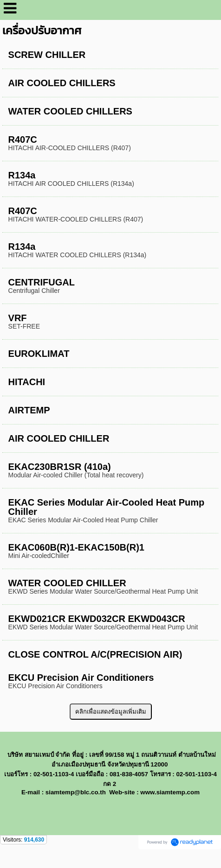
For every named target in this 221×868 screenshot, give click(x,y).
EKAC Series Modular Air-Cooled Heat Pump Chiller (107, 507)
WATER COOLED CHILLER (67, 583)
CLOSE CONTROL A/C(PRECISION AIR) (95, 654)
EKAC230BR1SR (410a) (60, 467)
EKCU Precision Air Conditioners (81, 678)
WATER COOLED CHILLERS (70, 111)
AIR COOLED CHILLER (59, 438)
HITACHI (27, 382)
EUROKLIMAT (39, 354)
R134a (22, 175)
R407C (23, 139)
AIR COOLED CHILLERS (62, 83)
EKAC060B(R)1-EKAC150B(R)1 (76, 547)
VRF (18, 318)
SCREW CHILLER (47, 55)
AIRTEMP (29, 410)
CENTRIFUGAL (42, 282)
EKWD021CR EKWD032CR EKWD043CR (97, 619)
